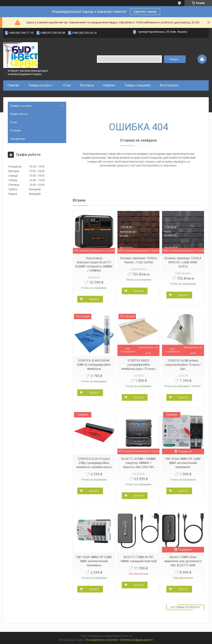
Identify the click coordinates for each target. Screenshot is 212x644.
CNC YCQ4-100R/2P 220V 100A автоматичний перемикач (183, 463)
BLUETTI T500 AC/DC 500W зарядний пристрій (139, 559)
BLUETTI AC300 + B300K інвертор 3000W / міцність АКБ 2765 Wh (139, 463)
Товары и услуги (40, 85)
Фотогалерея (169, 85)
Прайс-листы (19, 114)
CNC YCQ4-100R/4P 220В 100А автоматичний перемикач (94, 561)
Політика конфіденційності (136, 640)
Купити (94, 299)
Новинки (109, 85)
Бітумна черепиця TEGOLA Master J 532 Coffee (139, 260)
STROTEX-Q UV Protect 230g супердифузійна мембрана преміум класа (94, 463)
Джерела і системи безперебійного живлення (146, 165)
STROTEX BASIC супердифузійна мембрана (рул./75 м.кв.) (139, 365)
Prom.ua (127, 636)
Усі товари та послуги (185, 607)
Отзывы (15, 130)
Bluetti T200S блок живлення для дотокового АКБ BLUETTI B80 (183, 561)
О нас (67, 85)
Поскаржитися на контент (102, 640)
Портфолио (18, 139)
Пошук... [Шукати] (175, 59)
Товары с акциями (137, 85)
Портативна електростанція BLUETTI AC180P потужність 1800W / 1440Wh (94, 264)
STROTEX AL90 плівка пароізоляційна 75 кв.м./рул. (183, 365)
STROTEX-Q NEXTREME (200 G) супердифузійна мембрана (94, 365)
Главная (13, 85)
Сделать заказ (145, 12)
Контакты (87, 85)
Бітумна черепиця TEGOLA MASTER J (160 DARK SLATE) (183, 262)
